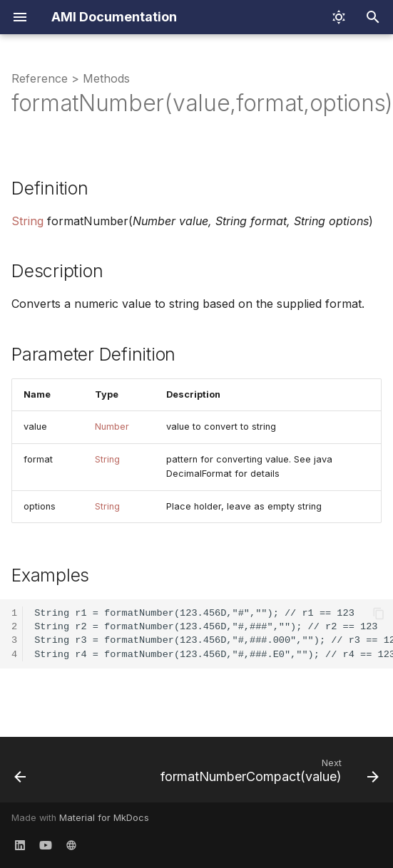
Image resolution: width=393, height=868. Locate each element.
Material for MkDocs (104, 818)
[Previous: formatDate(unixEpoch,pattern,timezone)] (21, 774)
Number (112, 427)
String (27, 221)
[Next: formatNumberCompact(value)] (267, 774)
